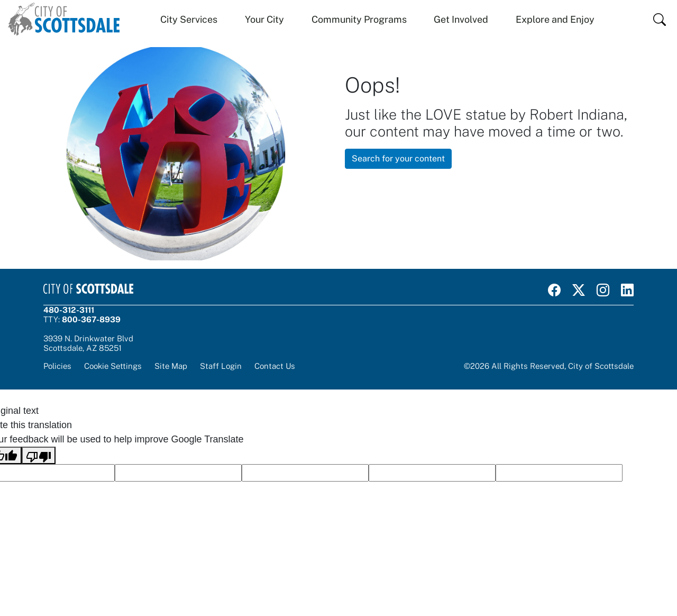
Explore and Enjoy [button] (555, 19)
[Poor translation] (39, 455)
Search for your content (398, 158)
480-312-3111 (69, 310)
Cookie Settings (113, 366)
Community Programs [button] (359, 19)
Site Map (171, 366)
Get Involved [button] (461, 19)
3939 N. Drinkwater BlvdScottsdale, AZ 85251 (88, 343)
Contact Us (275, 366)
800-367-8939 (91, 319)
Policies (57, 366)
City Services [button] (189, 19)
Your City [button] (264, 19)
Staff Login (221, 366)
